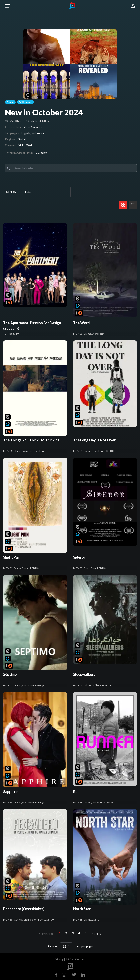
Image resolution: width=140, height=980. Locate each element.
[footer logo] (70, 967)
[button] (7, 6)
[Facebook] (57, 974)
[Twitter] (74, 974)
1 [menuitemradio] (60, 933)
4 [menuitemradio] (79, 933)
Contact (80, 959)
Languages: (12, 133)
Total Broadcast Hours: (20, 153)
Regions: (11, 139)
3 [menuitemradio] (73, 933)
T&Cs (69, 959)
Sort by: (12, 192)
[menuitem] (97, 934)
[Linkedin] (82, 974)
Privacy (59, 959)
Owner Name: (14, 127)
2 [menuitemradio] (66, 933)
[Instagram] (64, 974)
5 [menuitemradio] (86, 933)
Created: (11, 145)
